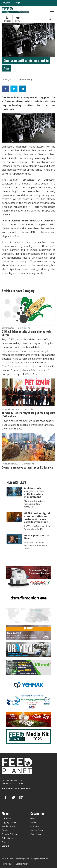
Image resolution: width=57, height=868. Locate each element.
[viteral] (29, 667)
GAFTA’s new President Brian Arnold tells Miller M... (37, 527)
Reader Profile (9, 826)
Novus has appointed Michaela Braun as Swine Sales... (36, 545)
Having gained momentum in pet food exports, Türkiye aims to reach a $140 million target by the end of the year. (28, 425)
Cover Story (36, 834)
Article (33, 822)
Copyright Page (9, 822)
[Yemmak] (29, 684)
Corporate (7, 818)
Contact (5, 846)
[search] (50, 19)
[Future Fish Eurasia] (29, 702)
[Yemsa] (29, 719)
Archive (5, 842)
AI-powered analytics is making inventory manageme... (35, 504)
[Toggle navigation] (51, 12)
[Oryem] (29, 650)
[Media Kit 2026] (29, 736)
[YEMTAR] (29, 615)
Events (5, 830)
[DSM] (29, 598)
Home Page (7, 864)
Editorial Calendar (10, 834)
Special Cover (37, 830)
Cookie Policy (22, 864)
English (7, 3)
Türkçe (17, 3)
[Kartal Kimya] (29, 632)
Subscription (8, 838)
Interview (35, 826)
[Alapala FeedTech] (29, 577)
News (33, 818)
